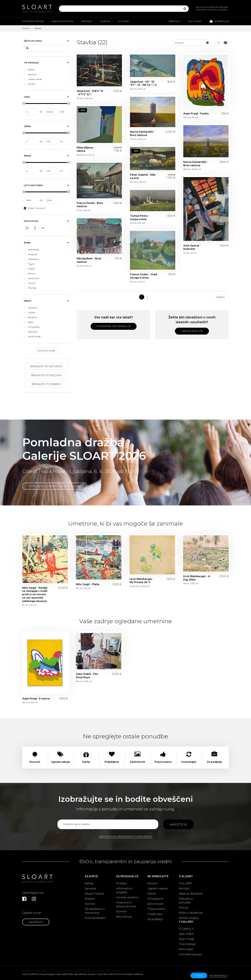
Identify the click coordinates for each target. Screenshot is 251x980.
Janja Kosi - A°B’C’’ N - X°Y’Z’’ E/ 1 (90, 93)
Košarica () (219, 21)
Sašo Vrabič (186, 934)
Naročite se (178, 825)
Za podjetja (155, 919)
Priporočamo (156, 909)
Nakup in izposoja (63, 21)
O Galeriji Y (186, 929)
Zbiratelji (174, 21)
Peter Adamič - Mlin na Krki (143, 176)
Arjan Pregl (186, 939)
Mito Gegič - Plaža (88, 584)
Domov (26, 28)
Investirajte (155, 914)
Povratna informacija (114, 326)
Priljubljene (155, 899)
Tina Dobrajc (187, 944)
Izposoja (90, 888)
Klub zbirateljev (95, 918)
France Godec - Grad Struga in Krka (144, 276)
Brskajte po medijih (46, 375)
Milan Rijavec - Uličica (86, 149)
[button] (192, 43)
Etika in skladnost (191, 913)
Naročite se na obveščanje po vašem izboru (125, 836)
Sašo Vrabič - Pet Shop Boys (87, 676)
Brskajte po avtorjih (46, 366)
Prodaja (87, 21)
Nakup (89, 883)
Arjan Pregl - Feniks (196, 114)
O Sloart (123, 21)
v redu (199, 976)
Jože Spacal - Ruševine (192, 247)
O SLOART (186, 883)
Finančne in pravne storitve (126, 904)
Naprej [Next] (221, 297)
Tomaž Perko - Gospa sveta (140, 218)
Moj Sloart (195, 21)
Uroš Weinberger (190, 954)
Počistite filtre (46, 351)
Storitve (105, 21)
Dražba (89, 899)
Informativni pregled (124, 890)
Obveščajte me (192, 331)
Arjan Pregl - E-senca (36, 699)
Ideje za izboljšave (191, 894)
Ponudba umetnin (33, 21)
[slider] (24, 103)
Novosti (152, 883)
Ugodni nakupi (158, 888)
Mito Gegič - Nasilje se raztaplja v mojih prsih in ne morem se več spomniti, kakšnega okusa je (35, 594)
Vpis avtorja (124, 917)
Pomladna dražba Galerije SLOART (55, 486)
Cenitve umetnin (127, 897)
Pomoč (184, 908)
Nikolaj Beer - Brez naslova (89, 260)
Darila (152, 894)
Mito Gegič (186, 949)
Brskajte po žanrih (46, 384)
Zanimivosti (155, 904)
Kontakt (184, 888)
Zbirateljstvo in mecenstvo (95, 911)
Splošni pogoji (189, 918)
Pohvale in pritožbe (186, 901)
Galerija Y (36, 922)
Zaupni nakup (94, 894)
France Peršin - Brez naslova (90, 205)
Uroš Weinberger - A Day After (197, 578)
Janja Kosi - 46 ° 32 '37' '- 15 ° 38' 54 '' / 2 (143, 83)
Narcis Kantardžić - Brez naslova (142, 133)
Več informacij (218, 976)
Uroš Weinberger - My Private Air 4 (142, 581)
